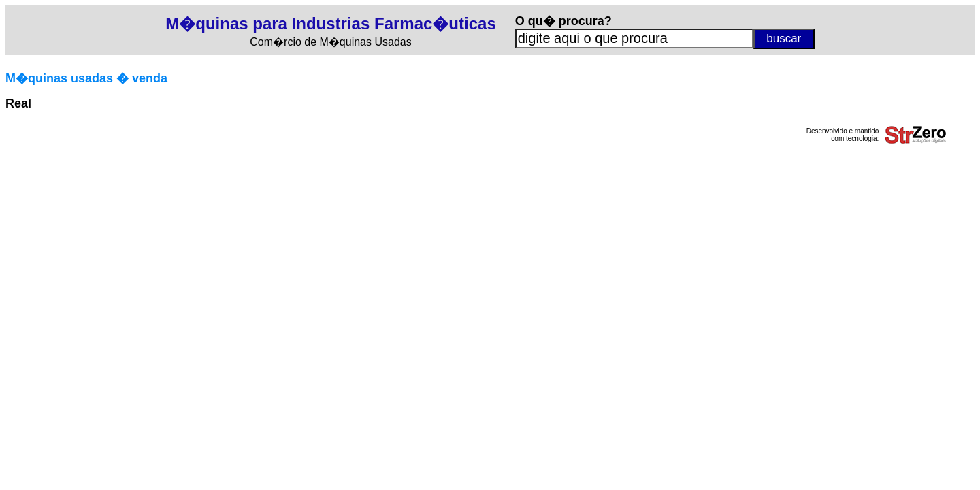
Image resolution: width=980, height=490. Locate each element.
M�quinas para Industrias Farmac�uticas (330, 23)
